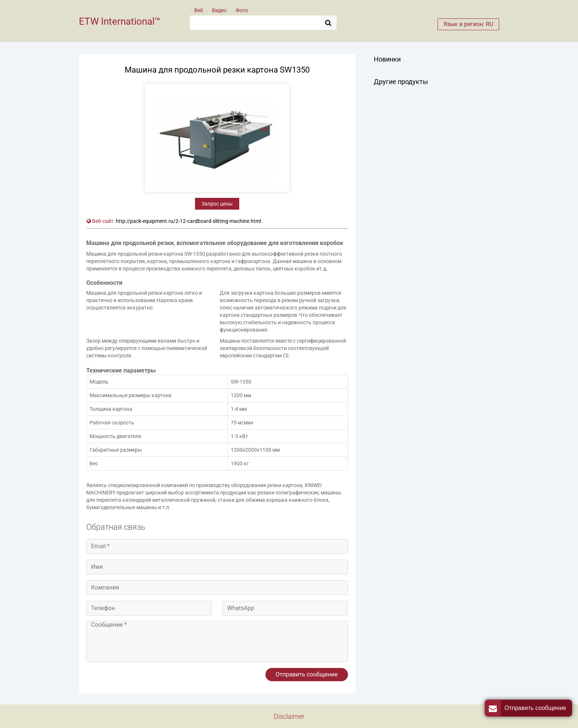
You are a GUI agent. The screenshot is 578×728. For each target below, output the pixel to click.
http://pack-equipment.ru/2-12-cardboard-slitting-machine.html (188, 221)
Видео (219, 10)
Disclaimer (289, 716)
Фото (242, 10)
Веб (199, 10)
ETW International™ (120, 21)
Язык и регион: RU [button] (468, 24)
